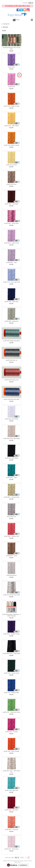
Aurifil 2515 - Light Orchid (11, 243)
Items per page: (10, 858)
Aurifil (4, 30)
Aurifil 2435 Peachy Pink (11, 380)
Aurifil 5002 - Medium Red (11, 536)
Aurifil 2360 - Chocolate (11, 204)
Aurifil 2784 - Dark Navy (11, 302)
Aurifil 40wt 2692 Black (11, 458)
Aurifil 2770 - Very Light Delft (11, 282)
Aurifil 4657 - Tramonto (11, 829)
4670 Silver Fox (11, 517)
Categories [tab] (5, 24)
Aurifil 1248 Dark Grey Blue (11, 399)
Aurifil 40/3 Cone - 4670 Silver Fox (11, 772)
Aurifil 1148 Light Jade (12, 790)
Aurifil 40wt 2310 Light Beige (11, 438)
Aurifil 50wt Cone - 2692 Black (11, 653)
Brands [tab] (5, 27)
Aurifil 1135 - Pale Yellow (11, 126)
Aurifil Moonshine (11, 575)
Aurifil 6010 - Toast (11, 556)
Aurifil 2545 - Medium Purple (12, 634)
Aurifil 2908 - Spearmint (11, 321)
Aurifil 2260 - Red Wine (11, 810)
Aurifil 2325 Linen (11, 184)
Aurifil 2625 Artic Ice (11, 360)
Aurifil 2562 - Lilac (11, 262)
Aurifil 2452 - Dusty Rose (12, 223)
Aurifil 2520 (11, 67)
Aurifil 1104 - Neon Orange (12, 751)
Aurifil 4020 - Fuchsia (11, 732)
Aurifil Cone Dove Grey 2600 (11, 595)
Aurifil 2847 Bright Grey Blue (12, 341)
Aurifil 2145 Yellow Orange (11, 145)
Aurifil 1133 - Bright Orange (11, 106)
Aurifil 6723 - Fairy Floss (12, 849)
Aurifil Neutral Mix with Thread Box (11, 48)
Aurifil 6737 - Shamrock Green (11, 712)
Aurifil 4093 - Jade (12, 478)
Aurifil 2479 (11, 87)
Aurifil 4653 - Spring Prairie (11, 497)
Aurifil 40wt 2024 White (11, 419)
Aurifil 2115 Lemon (12, 165)
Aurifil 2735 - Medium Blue (11, 693)
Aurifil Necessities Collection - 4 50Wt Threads (11, 615)
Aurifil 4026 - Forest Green (12, 673)
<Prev (22, 858)
